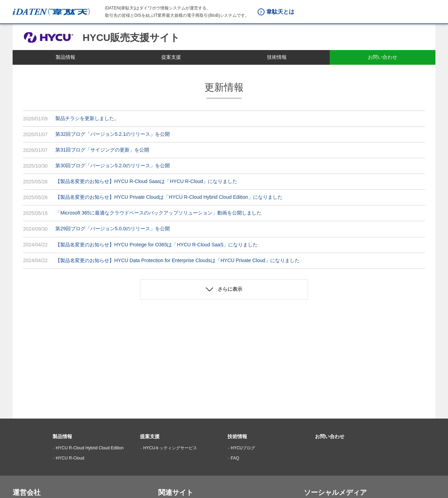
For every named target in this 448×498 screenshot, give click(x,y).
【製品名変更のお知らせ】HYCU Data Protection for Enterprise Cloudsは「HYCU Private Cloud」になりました (177, 260)
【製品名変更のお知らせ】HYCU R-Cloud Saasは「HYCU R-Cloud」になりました (146, 181)
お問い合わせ (330, 436)
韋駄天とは (280, 12)
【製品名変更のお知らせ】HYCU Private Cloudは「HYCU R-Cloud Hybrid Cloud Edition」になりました (169, 197)
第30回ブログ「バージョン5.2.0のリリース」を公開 (113, 166)
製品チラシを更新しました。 (87, 118)
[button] (224, 289)
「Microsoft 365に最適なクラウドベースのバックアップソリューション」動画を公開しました (158, 213)
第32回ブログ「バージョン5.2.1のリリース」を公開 (113, 134)
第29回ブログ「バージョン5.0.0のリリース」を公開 (113, 229)
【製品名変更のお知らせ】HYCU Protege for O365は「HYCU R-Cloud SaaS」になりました (156, 245)
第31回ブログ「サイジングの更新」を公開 (102, 150)
